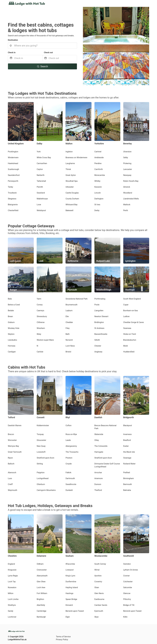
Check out (48, 53)
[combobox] (42, 46)
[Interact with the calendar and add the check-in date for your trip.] (11, 58)
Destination (13, 40)
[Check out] (63, 58)
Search (42, 66)
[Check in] (28, 58)
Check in (12, 53)
